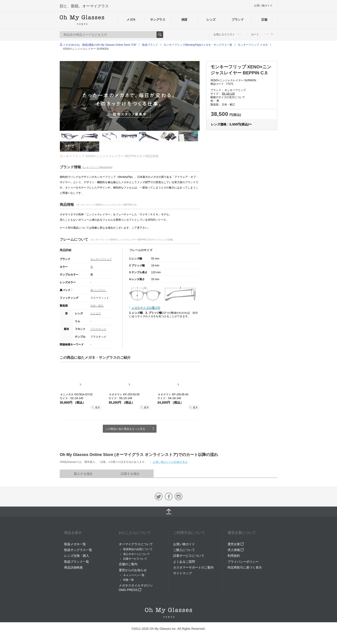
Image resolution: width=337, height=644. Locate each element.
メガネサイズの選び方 (146, 308)
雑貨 (184, 20)
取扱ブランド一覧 (77, 562)
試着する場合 (130, 474)
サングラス (158, 20)
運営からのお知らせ (133, 570)
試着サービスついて (135, 559)
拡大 (98, 407)
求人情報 (236, 550)
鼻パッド (66, 290)
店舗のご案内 (128, 564)
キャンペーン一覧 (134, 575)
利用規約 (234, 556)
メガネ (131, 20)
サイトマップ (182, 573)
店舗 (264, 20)
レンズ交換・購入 (77, 556)
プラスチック (98, 329)
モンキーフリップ (101, 259)
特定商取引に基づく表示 (245, 567)
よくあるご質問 (184, 562)
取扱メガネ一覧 (75, 544)
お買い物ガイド (263, 6)
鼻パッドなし (98, 290)
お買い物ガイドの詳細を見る (170, 462)
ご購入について (184, 550)
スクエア (96, 313)
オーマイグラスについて (136, 544)
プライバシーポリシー (243, 562)
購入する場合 (83, 474)
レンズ (211, 20)
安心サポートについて (137, 554)
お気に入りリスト (228, 34)
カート (262, 34)
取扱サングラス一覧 (78, 550)
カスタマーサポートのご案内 (193, 567)
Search (160, 35)
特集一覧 (129, 580)
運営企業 (236, 544)
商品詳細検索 (73, 567)
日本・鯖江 (97, 306)
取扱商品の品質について (138, 549)
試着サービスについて (189, 556)
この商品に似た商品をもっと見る (125, 429)
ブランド (238, 20)
